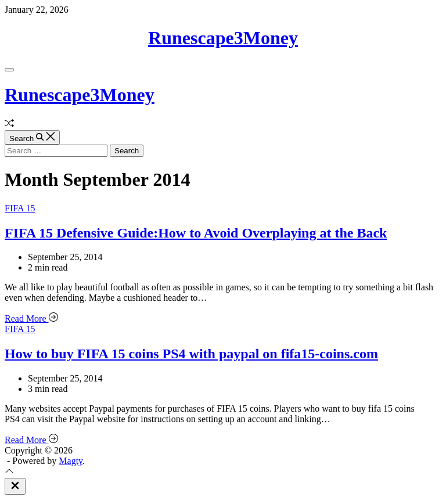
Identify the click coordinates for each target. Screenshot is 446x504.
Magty (71, 461)
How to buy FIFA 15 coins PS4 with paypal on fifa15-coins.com (191, 354)
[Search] (32, 137)
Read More (31, 318)
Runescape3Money (223, 38)
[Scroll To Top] (9, 472)
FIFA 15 (20, 208)
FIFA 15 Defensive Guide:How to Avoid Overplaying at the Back (196, 233)
